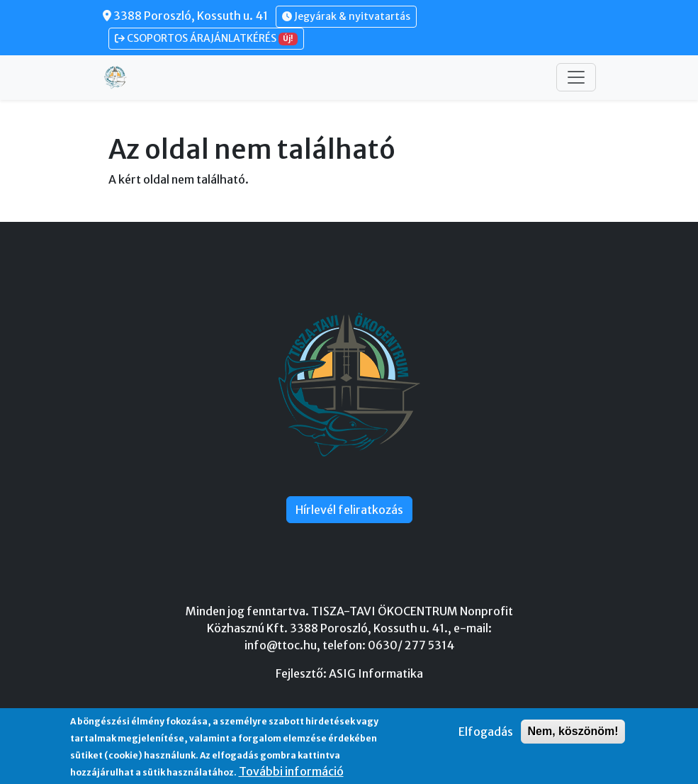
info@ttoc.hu (281, 645)
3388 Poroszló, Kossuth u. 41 (185, 16)
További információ (291, 771)
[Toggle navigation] (576, 77)
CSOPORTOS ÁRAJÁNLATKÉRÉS (207, 39)
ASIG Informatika (376, 673)
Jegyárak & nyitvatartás (346, 16)
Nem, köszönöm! (573, 731)
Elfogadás (486, 732)
